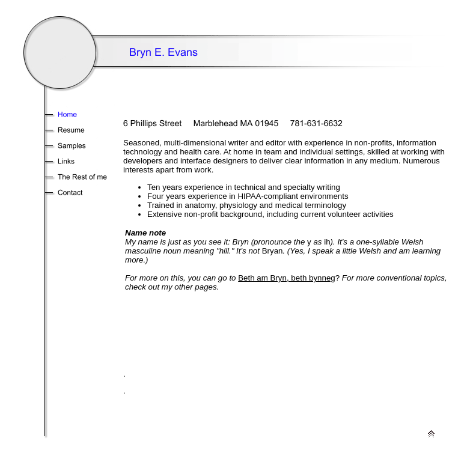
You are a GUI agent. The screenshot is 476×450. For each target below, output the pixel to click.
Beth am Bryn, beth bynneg (287, 278)
